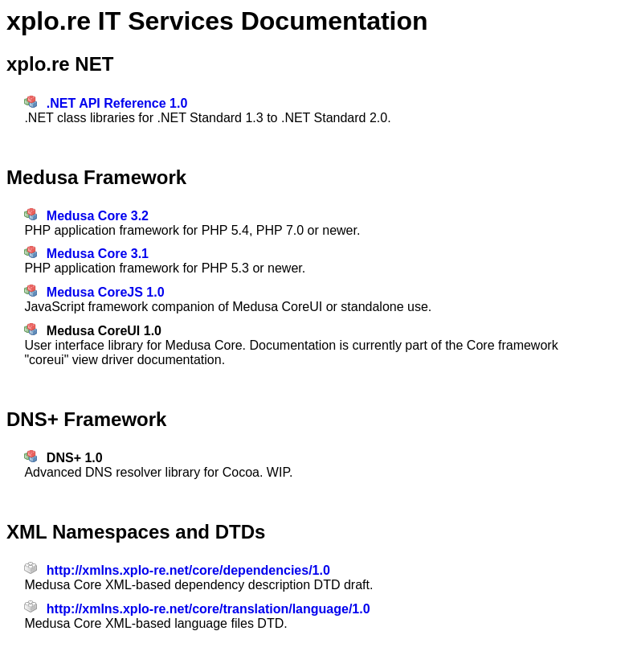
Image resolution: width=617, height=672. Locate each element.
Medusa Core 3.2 (98, 216)
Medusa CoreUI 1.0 (104, 331)
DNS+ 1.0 (75, 458)
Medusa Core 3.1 (98, 254)
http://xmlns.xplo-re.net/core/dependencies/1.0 (188, 570)
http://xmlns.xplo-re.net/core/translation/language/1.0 (208, 609)
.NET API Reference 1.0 (117, 103)
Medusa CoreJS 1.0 (106, 292)
